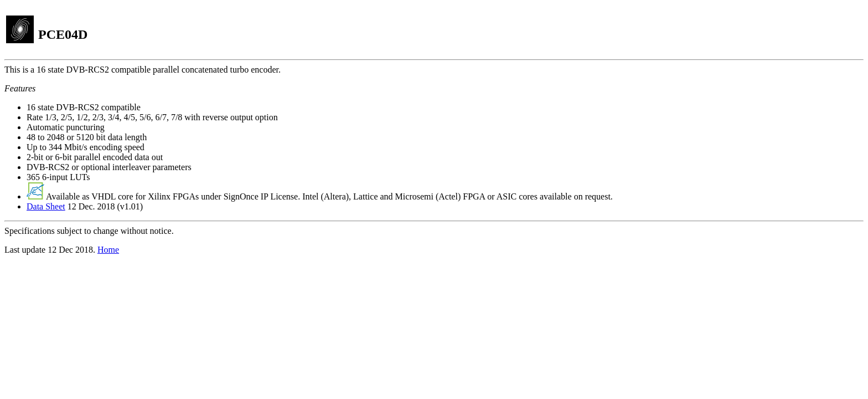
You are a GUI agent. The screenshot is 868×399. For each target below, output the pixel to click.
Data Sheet (46, 206)
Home (108, 250)
